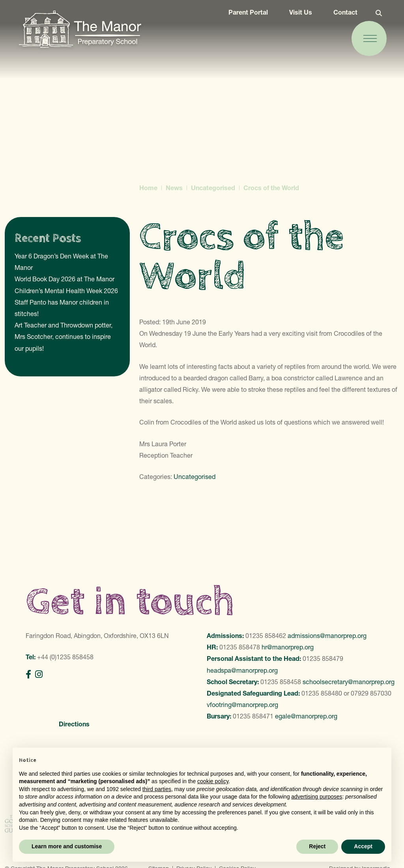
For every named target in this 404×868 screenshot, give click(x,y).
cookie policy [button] (213, 781)
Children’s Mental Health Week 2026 (66, 291)
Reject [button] (317, 846)
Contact (340, 17)
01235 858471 (253, 716)
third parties (157, 789)
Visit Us (296, 17)
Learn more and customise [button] (67, 846)
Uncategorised (195, 477)
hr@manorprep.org (288, 647)
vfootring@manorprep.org (242, 705)
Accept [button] (363, 846)
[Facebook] (28, 674)
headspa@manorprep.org (242, 670)
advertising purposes (317, 797)
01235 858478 (240, 647)
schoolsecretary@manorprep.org (349, 682)
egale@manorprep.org (306, 716)
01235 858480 (322, 693)
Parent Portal (243, 17)
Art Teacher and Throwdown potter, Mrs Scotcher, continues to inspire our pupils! (64, 337)
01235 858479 (323, 658)
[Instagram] (39, 674)
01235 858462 (266, 636)
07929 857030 (371, 693)
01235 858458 (281, 682)
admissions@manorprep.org (327, 636)
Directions (74, 724)
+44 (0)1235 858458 (65, 657)
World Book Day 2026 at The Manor (65, 279)
